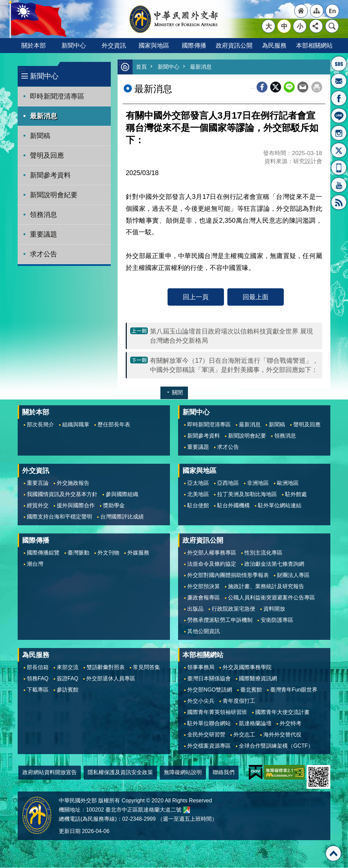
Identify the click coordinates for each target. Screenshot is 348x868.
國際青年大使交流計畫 (282, 712)
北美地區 (198, 495)
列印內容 (317, 87)
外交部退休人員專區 (111, 679)
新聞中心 (74, 45)
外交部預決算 (204, 587)
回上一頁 (196, 297)
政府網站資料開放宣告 (50, 773)
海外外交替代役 (282, 735)
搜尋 (332, 26)
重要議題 (43, 234)
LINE (339, 116)
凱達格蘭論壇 (255, 724)
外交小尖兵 (201, 701)
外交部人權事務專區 (212, 553)
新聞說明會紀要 (54, 195)
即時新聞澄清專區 (57, 96)
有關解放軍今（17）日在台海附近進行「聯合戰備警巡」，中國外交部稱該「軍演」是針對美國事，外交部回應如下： (234, 365)
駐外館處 (296, 495)
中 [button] (284, 26)
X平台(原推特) (339, 150)
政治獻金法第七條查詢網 (274, 564)
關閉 (177, 393)
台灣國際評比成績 (122, 517)
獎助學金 (114, 506)
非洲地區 (258, 483)
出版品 (195, 609)
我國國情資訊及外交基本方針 (62, 495)
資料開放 (274, 609)
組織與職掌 (76, 425)
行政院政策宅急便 (233, 609)
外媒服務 (138, 553)
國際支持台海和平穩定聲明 (59, 517)
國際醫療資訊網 (258, 679)
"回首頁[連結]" (301, 11)
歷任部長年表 (114, 425)
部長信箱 (339, 81)
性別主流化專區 (263, 553)
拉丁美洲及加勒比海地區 (247, 495)
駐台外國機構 (233, 506)
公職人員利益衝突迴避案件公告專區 (272, 598)
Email (303, 87)
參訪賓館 (68, 690)
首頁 (142, 67)
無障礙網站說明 (183, 773)
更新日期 (70, 831)
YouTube (339, 185)
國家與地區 (154, 45)
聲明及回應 (47, 155)
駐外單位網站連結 (280, 506)
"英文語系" (332, 11)
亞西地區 (228, 483)
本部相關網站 (314, 45)
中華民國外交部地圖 (187, 810)
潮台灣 (35, 564)
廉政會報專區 (204, 598)
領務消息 (43, 215)
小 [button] (300, 26)
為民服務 (274, 45)
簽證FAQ (68, 679)
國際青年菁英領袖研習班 (217, 712)
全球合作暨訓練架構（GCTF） (276, 746)
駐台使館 (198, 506)
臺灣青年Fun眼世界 (294, 690)
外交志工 (244, 735)
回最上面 (256, 297)
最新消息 (43, 116)
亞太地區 (198, 483)
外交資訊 (114, 45)
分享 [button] (316, 26)
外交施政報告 (73, 483)
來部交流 (68, 668)
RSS (339, 202)
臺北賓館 (251, 690)
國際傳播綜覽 (43, 553)
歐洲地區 (288, 483)
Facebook (262, 87)
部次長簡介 (40, 425)
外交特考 (291, 724)
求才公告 (43, 254)
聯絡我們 (224, 773)
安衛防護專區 (277, 620)
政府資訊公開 (234, 45)
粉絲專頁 (339, 98)
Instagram (339, 133)
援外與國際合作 (76, 506)
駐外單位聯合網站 (209, 724)
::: (22, 70)
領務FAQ (38, 679)
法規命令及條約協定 (212, 564)
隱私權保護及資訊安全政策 (120, 773)
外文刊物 (108, 553)
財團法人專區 (293, 575)
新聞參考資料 (50, 175)
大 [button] (269, 26)
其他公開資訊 (204, 632)
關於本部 (34, 45)
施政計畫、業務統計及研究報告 (266, 587)
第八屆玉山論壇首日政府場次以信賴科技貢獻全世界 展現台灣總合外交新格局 (231, 336)
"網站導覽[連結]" (317, 11)
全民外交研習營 (206, 735)
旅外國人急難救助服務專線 (339, 64)
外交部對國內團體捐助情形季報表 (228, 575)
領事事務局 (201, 668)
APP (339, 168)
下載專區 (38, 690)
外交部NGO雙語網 (210, 690)
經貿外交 (38, 506)
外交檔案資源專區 (209, 746)
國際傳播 (194, 45)
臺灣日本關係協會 (209, 679)
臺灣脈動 (79, 553)
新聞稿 (40, 136)
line (289, 87)
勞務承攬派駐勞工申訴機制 (220, 620)
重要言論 (38, 483)
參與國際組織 (122, 495)
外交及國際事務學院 (247, 668)
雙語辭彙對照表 (106, 668)
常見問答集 (146, 668)
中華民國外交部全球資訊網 (174, 19)
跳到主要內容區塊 (4, 4)
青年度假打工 (239, 701)
